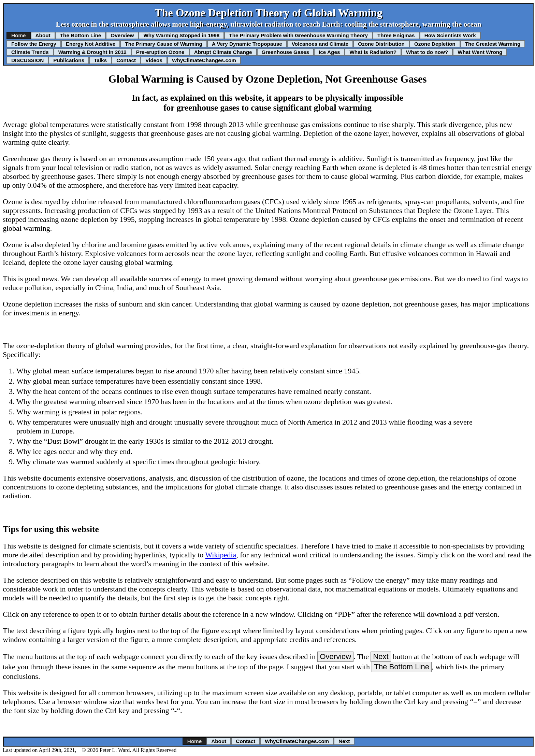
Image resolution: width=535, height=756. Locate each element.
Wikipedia (221, 555)
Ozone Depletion (435, 44)
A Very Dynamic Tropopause (247, 44)
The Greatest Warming (493, 44)
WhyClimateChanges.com (204, 60)
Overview (122, 35)
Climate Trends (30, 52)
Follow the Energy (34, 44)
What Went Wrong (480, 52)
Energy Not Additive (91, 44)
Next (381, 657)
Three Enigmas (396, 35)
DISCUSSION (27, 60)
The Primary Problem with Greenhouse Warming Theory (298, 35)
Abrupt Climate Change (223, 52)
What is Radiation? (373, 52)
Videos (154, 60)
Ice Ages (329, 52)
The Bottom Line (81, 35)
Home (19, 35)
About (43, 35)
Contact (126, 60)
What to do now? (427, 52)
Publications (69, 60)
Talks (100, 60)
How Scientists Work (450, 35)
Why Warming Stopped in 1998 (181, 35)
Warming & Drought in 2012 (92, 52)
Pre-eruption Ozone (160, 52)
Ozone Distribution (381, 44)
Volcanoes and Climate (320, 44)
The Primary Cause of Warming (163, 44)
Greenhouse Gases (285, 52)
